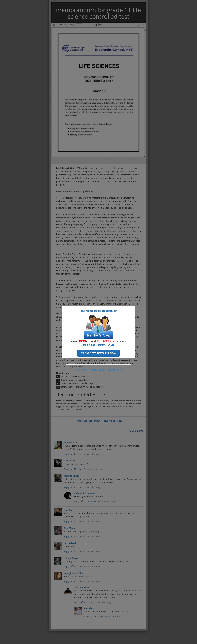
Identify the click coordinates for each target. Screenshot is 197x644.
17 (83, 602)
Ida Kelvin (89, 608)
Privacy (93, 370)
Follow (86, 454)
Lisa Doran (69, 461)
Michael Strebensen (84, 493)
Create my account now (99, 353)
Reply (67, 454)
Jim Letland (70, 543)
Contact (88, 421)
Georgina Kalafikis (74, 573)
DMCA (97, 421)
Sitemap (112, 370)
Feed (120, 370)
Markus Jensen (72, 476)
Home (78, 421)
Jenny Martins (71, 442)
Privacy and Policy (113, 421)
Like (79, 454)
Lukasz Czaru (71, 558)
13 (93, 616)
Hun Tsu (68, 510)
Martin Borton (81, 587)
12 (74, 469)
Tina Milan (69, 528)
